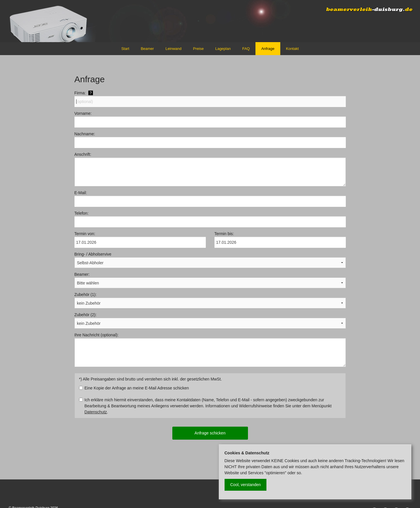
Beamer (148, 49)
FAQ (246, 49)
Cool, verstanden (246, 485)
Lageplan (223, 49)
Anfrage (268, 49)
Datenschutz (96, 412)
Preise (198, 49)
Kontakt (292, 49)
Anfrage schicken (210, 433)
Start (125, 49)
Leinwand (173, 49)
